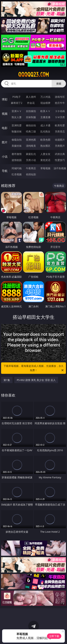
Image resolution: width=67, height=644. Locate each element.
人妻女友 (45, 154)
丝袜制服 (31, 117)
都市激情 (17, 154)
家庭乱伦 (31, 154)
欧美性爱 (60, 125)
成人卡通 (45, 125)
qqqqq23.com (34, 75)
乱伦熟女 (45, 131)
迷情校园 (17, 160)
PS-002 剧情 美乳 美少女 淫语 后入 (36, 380)
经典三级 (31, 131)
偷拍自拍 (31, 125)
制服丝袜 (17, 131)
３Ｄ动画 (60, 111)
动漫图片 (60, 140)
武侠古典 (60, 154)
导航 (5, 171)
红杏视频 (17, 174)
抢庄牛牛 (60, 103)
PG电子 (17, 97)
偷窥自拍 (17, 140)
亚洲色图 (31, 140)
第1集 (7, 380)
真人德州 (31, 97)
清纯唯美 (31, 146)
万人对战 (45, 97)
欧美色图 (45, 140)
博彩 (5, 99)
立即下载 (54, 636)
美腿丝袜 (17, 146)
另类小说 (31, 160)
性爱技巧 (60, 160)
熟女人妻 (17, 117)
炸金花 (31, 103)
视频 (5, 114)
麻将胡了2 (17, 103)
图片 (5, 142)
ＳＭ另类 (60, 117)
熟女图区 (45, 146)
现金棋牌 (45, 103)
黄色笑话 (45, 160)
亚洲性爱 (17, 125)
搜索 (59, 84)
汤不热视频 (60, 168)
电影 (5, 128)
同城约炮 (17, 168)
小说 (5, 157)
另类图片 (60, 146)
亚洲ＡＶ (17, 111)
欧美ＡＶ (45, 111)
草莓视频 (45, 168)
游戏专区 (60, 97)
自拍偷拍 (31, 111)
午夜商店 (31, 168)
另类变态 (60, 131)
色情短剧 (31, 174)
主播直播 (45, 117)
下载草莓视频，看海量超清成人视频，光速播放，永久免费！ (34, 368)
